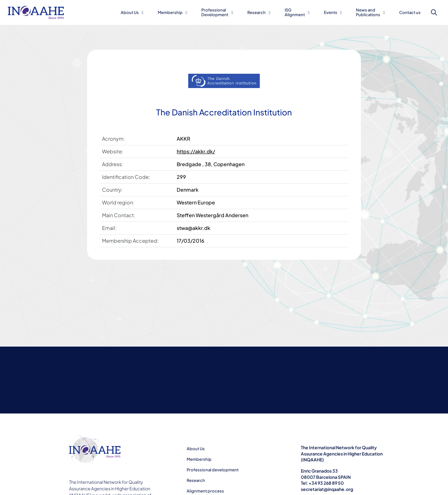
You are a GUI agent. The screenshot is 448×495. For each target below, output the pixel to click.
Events (331, 12)
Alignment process (205, 491)
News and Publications (368, 12)
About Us (130, 12)
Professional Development (215, 12)
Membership (170, 12)
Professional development (213, 470)
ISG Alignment (295, 12)
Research (257, 12)
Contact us (410, 12)
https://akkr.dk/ (196, 151)
